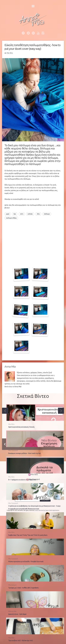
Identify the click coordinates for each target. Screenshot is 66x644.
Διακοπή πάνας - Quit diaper (17, 614)
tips (15, 214)
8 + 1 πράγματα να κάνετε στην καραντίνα (22, 480)
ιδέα (38, 214)
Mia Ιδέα (10, 53)
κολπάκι (30, 214)
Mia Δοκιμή (12, 585)
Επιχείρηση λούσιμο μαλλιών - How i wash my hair (24, 453)
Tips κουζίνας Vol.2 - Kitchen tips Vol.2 (21, 640)
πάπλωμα (47, 214)
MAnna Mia (12, 611)
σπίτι (22, 214)
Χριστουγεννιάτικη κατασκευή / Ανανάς (21, 427)
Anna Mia (10, 367)
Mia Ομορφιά (13, 450)
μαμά (8, 214)
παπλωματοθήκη (11, 218)
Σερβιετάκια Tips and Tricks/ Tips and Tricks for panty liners (28, 535)
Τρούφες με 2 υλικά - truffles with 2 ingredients (23, 588)
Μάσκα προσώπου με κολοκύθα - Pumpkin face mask (26, 561)
